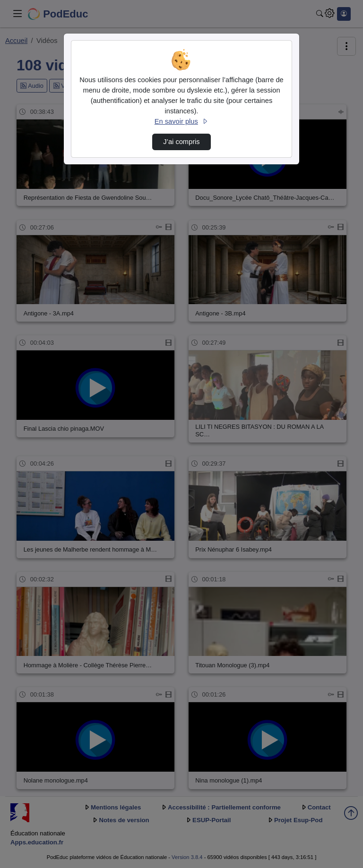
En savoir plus (181, 121)
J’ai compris (181, 142)
